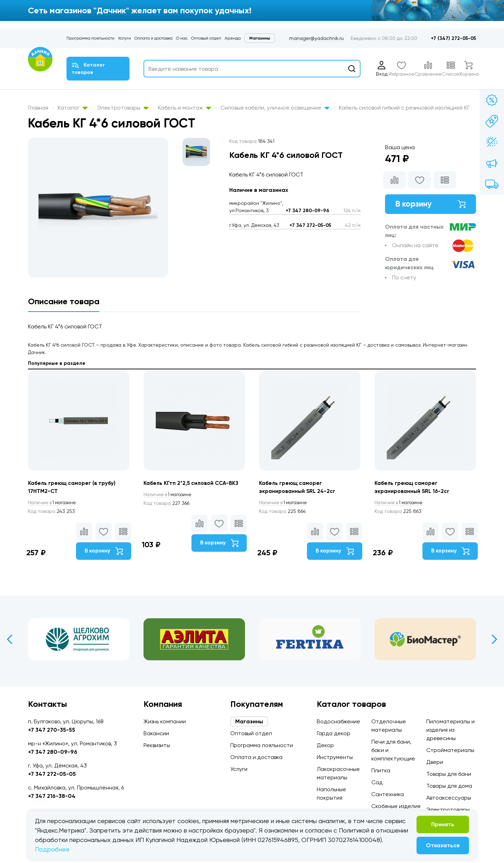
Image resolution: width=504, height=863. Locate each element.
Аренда (233, 38)
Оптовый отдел (206, 38)
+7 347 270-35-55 (52, 730)
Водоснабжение (338, 721)
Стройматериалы (450, 750)
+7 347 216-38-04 (52, 796)
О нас (182, 38)
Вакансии (156, 733)
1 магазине (54, 503)
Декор (325, 745)
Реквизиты (157, 745)
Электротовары (123, 108)
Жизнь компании (165, 721)
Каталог (73, 108)
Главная (38, 108)
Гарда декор (334, 733)
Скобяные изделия (396, 806)
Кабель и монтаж (184, 108)
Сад (377, 782)
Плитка (381, 770)
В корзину (430, 205)
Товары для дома (449, 786)
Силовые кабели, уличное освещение (275, 108)
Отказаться (443, 845)
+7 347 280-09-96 (307, 211)
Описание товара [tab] (64, 301)
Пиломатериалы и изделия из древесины (450, 730)
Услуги (124, 38)
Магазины (260, 38)
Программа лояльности (90, 38)
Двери (435, 762)
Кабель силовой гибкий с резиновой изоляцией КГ (404, 108)
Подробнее (52, 849)
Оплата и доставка (153, 38)
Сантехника (388, 794)
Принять (443, 824)
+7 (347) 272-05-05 (453, 38)
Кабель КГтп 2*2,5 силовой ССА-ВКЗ (193, 483)
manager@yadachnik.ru (316, 38)
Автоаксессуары (449, 798)
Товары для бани (449, 774)
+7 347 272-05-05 (310, 225)
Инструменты (335, 757)
